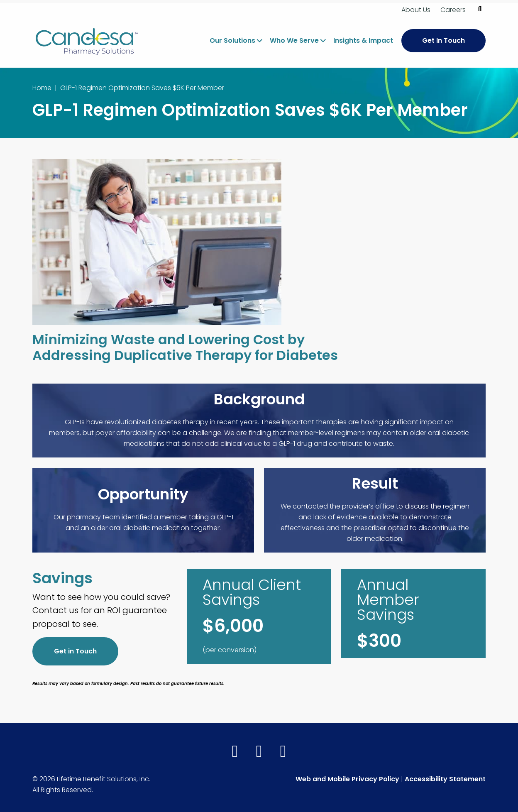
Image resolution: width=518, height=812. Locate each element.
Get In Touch (443, 40)
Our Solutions (232, 40)
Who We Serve (294, 40)
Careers (453, 10)
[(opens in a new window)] (237, 752)
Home (42, 88)
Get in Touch (75, 651)
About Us (416, 10)
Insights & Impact (363, 40)
